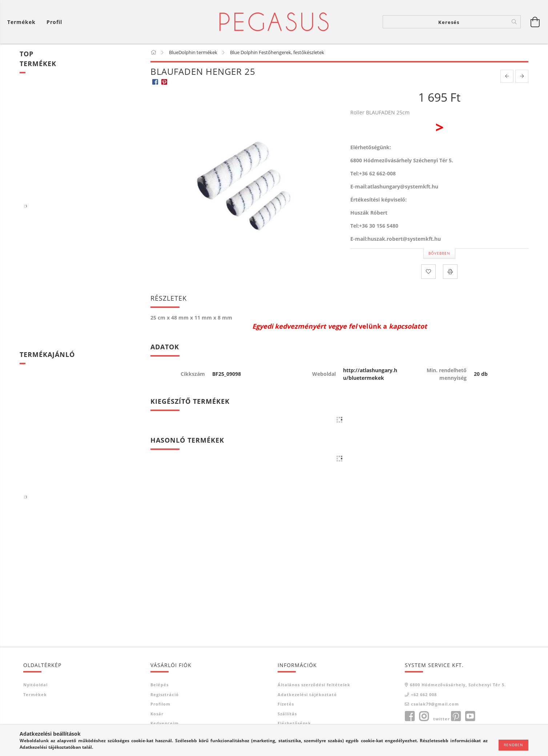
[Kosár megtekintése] (23, 22)
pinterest (456, 716)
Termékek (35, 694)
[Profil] (54, 22)
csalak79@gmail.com (435, 704)
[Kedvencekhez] (428, 272)
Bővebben (439, 253)
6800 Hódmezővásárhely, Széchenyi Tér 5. (458, 685)
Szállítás (287, 714)
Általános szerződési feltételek (314, 685)
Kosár (157, 714)
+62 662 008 (424, 694)
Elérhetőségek (294, 723)
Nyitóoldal (35, 685)
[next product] (522, 76)
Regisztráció (165, 694)
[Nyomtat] (450, 272)
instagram (424, 716)
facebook (410, 716)
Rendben (513, 745)
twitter (442, 719)
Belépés (160, 685)
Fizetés (286, 704)
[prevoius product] (507, 76)
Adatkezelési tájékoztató (307, 694)
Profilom (160, 704)
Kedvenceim (165, 723)
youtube (470, 716)
